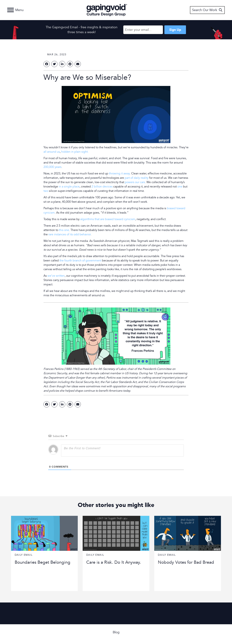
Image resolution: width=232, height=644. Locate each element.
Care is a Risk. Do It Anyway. (114, 562)
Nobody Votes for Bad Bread (186, 562)
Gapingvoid (107, 10)
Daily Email (24, 555)
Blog (116, 632)
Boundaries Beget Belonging (43, 562)
